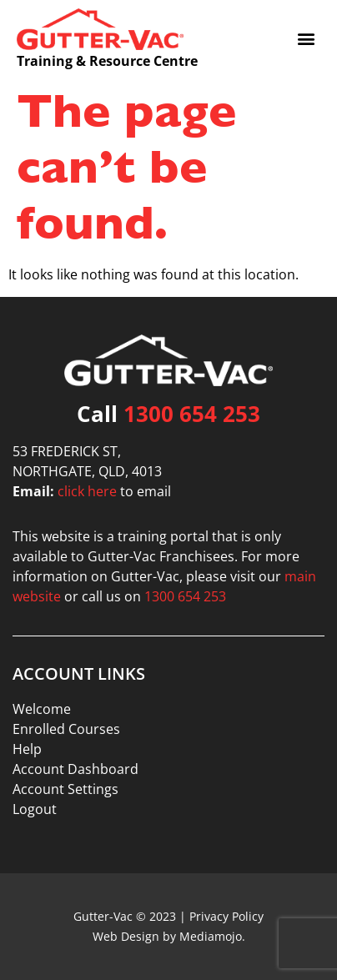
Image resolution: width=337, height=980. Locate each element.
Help (27, 749)
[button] (307, 38)
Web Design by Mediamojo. (169, 936)
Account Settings (65, 789)
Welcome (42, 709)
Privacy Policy (226, 916)
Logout (35, 809)
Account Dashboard (75, 769)
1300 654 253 (192, 414)
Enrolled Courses (66, 729)
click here (87, 491)
